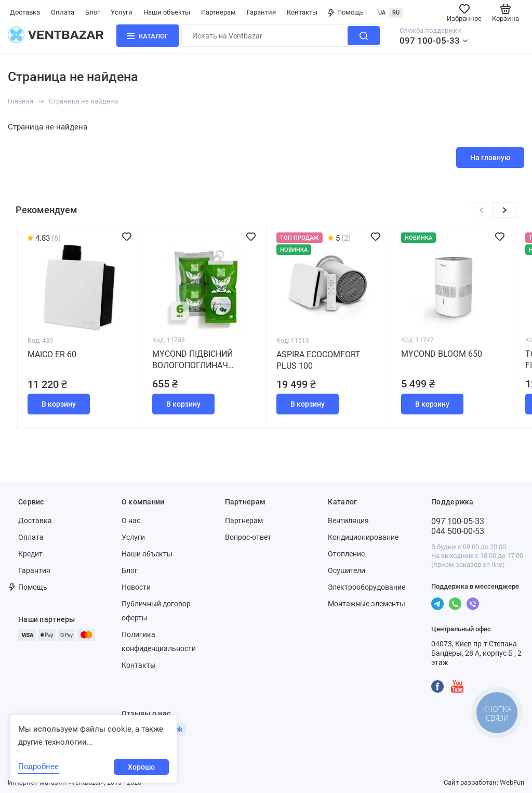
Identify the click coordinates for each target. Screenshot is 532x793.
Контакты (302, 12)
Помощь (346, 12)
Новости (136, 587)
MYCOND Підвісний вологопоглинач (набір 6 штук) (192, 360)
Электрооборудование (367, 587)
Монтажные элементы (367, 604)
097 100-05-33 (430, 41)
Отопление (346, 554)
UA (382, 13)
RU (396, 13)
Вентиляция (348, 521)
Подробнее (38, 766)
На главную (490, 158)
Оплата (63, 12)
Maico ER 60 (52, 354)
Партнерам (218, 12)
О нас (131, 521)
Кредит (30, 554)
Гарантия (261, 12)
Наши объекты (167, 12)
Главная (21, 101)
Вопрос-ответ (248, 537)
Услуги (122, 12)
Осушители (347, 570)
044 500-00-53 (458, 531)
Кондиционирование (363, 537)
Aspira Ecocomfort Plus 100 (318, 360)
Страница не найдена (83, 101)
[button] (505, 210)
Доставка (25, 12)
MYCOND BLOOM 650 (442, 354)
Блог (92, 12)
